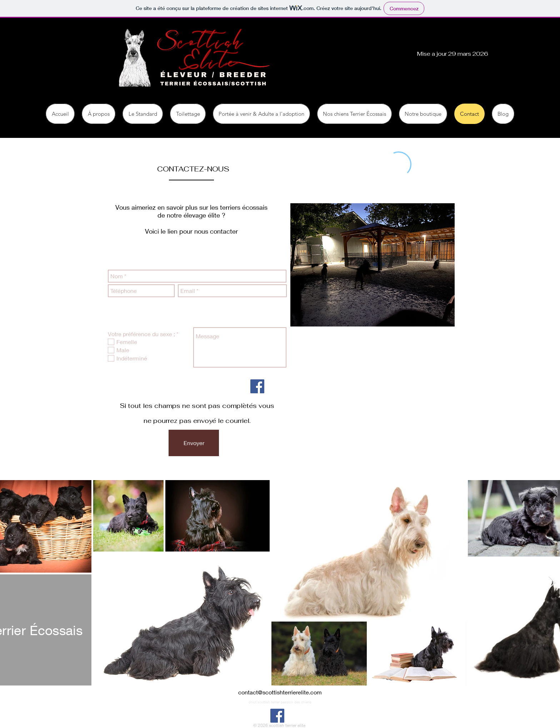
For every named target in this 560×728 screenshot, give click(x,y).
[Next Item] (552, 583)
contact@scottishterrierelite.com (280, 692)
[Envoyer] (194, 443)
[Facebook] (257, 386)
